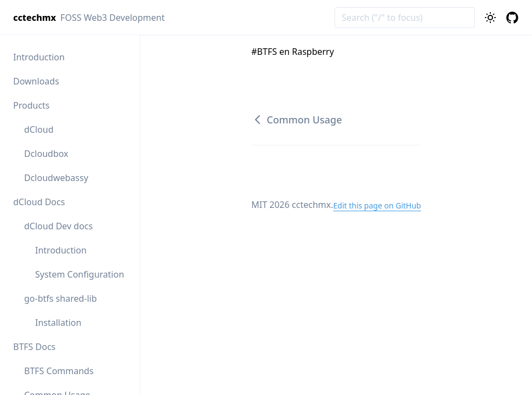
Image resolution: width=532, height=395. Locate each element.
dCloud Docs (39, 202)
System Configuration (80, 274)
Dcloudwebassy (56, 178)
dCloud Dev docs (58, 226)
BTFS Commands (59, 371)
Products (32, 105)
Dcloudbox (46, 154)
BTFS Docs (34, 347)
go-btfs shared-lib (61, 298)
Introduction (39, 57)
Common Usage (296, 120)
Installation (58, 323)
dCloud (39, 129)
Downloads (36, 81)
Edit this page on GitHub (377, 205)
